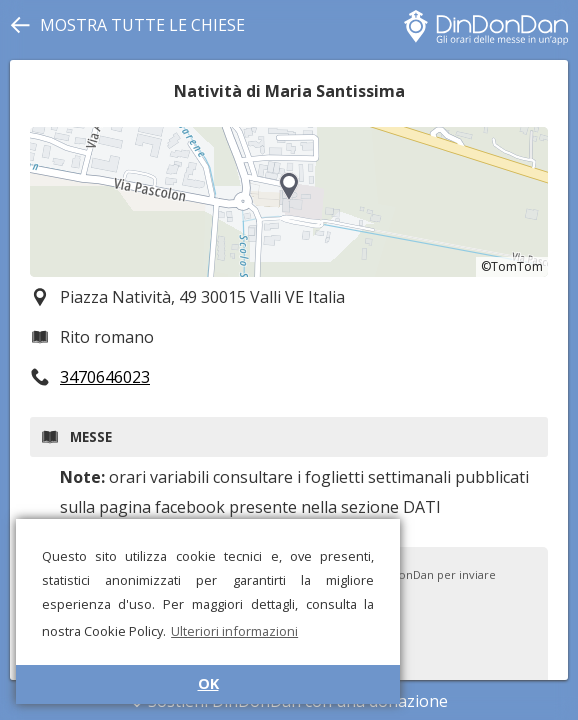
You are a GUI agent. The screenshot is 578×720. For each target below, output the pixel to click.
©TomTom (512, 266)
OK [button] (208, 683)
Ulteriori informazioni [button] (234, 631)
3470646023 (105, 377)
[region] (289, 202)
